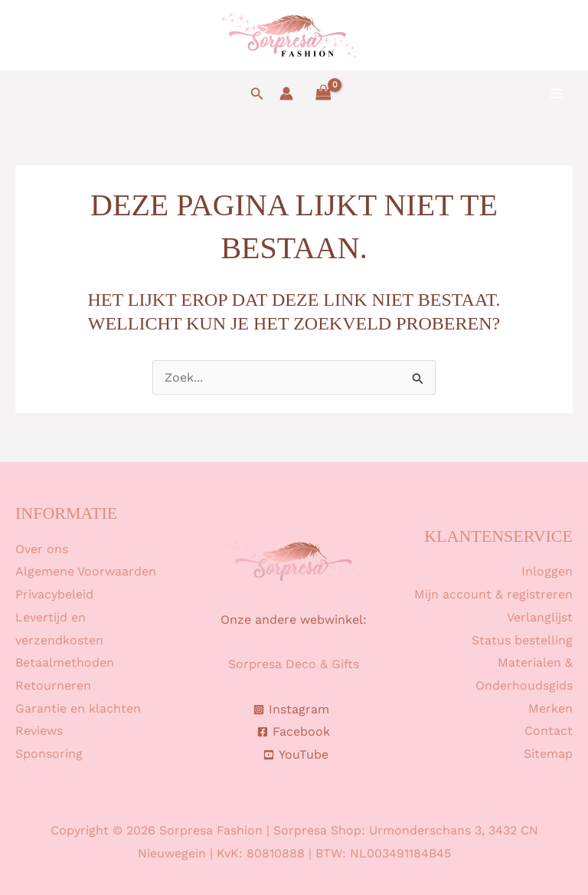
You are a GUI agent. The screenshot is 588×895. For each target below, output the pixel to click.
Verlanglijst (540, 617)
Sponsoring (49, 754)
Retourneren (53, 685)
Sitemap (548, 754)
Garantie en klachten (78, 708)
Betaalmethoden (65, 662)
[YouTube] (296, 755)
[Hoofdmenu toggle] (557, 93)
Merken (550, 708)
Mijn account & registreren (493, 594)
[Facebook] (294, 732)
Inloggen (547, 571)
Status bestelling (522, 640)
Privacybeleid (54, 594)
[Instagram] (292, 710)
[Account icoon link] (286, 93)
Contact (549, 731)
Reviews (39, 731)
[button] (257, 94)
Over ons (42, 549)
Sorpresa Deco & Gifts (294, 664)
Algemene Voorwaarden (86, 571)
